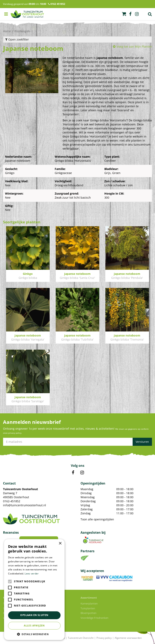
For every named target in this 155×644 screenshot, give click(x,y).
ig (137, 14)
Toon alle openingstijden (97, 519)
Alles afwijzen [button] (34, 626)
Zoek (150, 14)
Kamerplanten (89, 603)
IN (82, 473)
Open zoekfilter (17, 39)
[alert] (34, 590)
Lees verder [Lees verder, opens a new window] (32, 574)
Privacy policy (104, 638)
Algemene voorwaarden (128, 638)
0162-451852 (12, 501)
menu (6, 14)
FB (73, 473)
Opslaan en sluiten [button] (34, 615)
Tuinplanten (88, 608)
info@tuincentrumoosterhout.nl (25, 505)
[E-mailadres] (77, 442)
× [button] (60, 543)
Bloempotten (88, 613)
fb (130, 14)
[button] (34, 634)
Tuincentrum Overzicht (81, 638)
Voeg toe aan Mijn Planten (134, 46)
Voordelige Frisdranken (94, 618)
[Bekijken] (124, 14)
